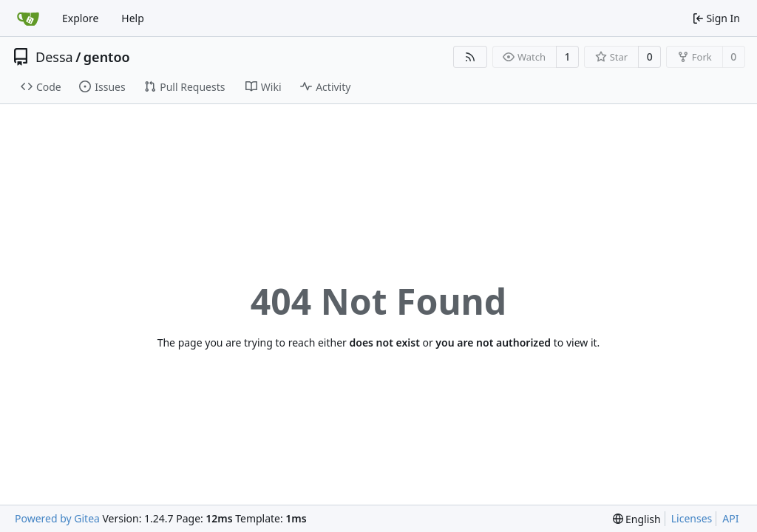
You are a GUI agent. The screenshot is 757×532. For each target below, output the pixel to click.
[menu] (637, 519)
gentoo (107, 57)
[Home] (28, 18)
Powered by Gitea (57, 518)
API (730, 518)
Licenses (692, 518)
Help (133, 18)
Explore (80, 18)
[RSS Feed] (470, 57)
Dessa (54, 57)
